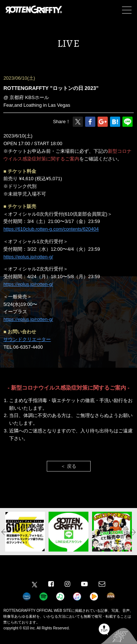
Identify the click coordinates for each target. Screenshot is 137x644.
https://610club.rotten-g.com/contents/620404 (51, 229)
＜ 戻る (68, 466)
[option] (25, 532)
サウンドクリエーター (27, 339)
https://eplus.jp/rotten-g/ (28, 257)
